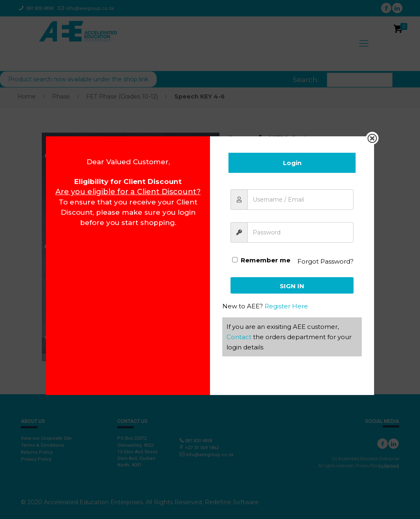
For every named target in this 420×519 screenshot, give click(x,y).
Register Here (286, 306)
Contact (239, 337)
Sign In (292, 286)
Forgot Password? (325, 261)
